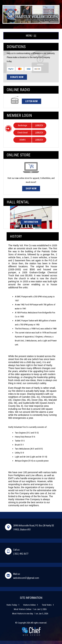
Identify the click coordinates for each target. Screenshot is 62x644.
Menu (31, 36)
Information (31, 222)
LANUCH (39, 125)
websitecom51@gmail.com (26, 578)
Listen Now (31, 101)
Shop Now (31, 189)
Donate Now (17, 77)
